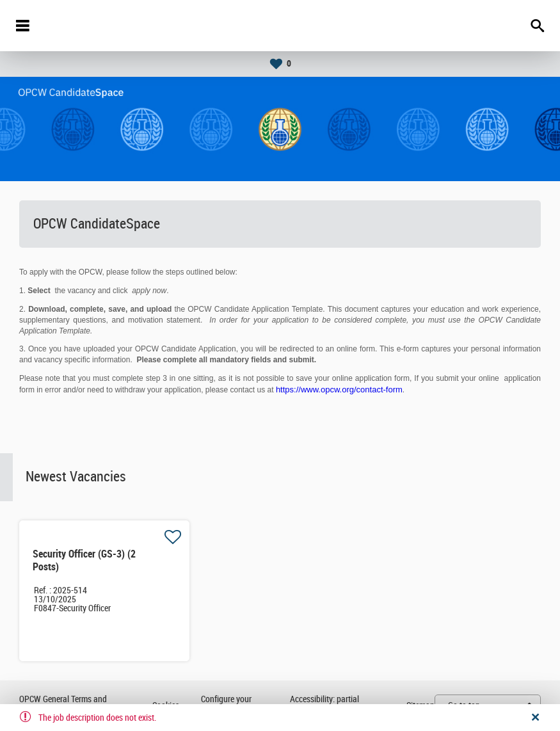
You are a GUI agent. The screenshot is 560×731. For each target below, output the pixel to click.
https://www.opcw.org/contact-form (339, 390)
